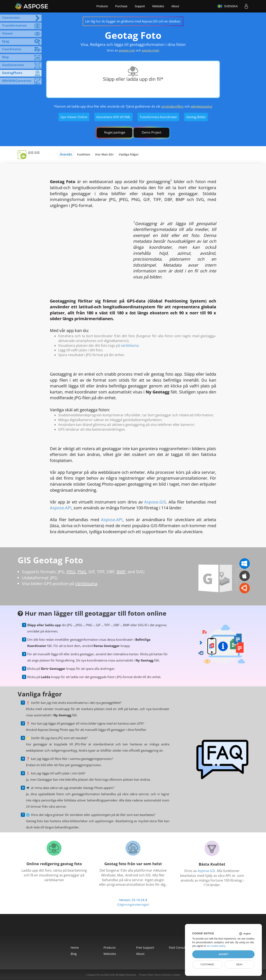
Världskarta (86, 584)
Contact (176, 975)
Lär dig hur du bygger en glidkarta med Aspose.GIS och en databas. (133, 21)
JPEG (71, 572)
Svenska (228, 6)
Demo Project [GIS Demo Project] (151, 132)
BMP (121, 572)
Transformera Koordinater (158, 117)
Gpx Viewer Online (74, 117)
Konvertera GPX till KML (113, 117)
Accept (223, 954)
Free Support (145, 948)
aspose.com (127, 50)
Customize (207, 964)
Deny (240, 964)
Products (102, 6)
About (175, 6)
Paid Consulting (180, 948)
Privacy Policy (146, 975)
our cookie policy (216, 946)
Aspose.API (61, 508)
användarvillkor (172, 106)
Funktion (84, 154)
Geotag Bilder (196, 117)
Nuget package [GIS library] (115, 132)
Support (140, 6)
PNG (82, 572)
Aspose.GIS (155, 502)
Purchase (121, 6)
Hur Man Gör (104, 154)
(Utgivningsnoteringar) (133, 904)
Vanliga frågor (129, 154)
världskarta (130, 345)
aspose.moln (151, 50)
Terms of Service (163, 975)
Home (75, 948)
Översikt (66, 154)
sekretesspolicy (201, 106)
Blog (74, 954)
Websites (158, 6)
